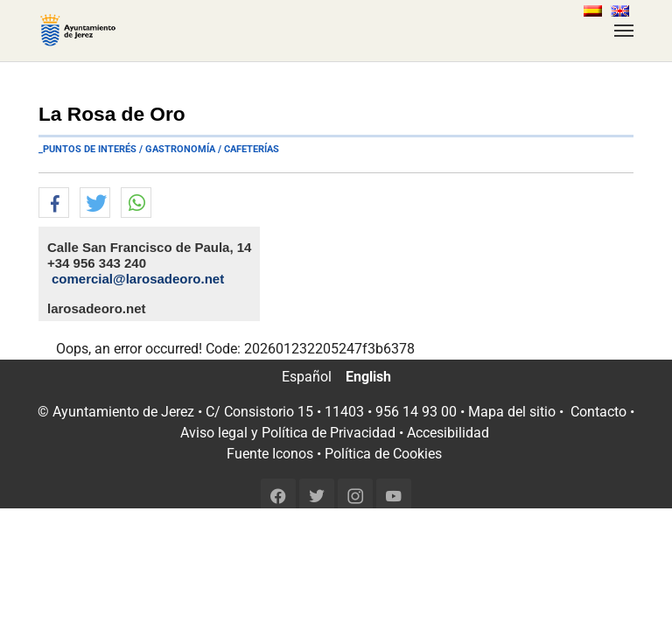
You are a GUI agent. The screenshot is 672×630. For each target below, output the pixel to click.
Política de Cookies (383, 454)
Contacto (598, 412)
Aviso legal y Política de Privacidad (288, 433)
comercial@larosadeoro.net (138, 279)
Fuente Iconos (270, 454)
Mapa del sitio (512, 412)
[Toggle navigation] (624, 31)
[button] (54, 203)
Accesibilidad (448, 433)
